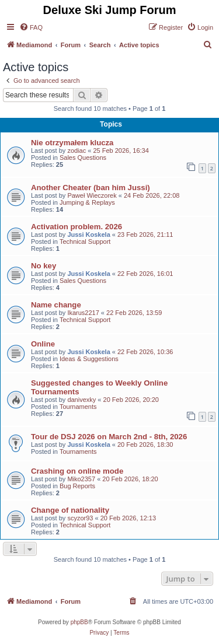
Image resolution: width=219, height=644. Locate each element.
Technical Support (85, 242)
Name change (56, 305)
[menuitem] (31, 27)
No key (44, 266)
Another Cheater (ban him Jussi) (91, 188)
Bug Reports (77, 486)
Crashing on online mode (77, 471)
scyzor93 (80, 518)
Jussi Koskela (88, 235)
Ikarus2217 (83, 313)
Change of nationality (70, 510)
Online (43, 344)
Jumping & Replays (87, 202)
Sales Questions (83, 157)
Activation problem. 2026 (77, 227)
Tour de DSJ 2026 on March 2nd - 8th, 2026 (109, 437)
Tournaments (78, 407)
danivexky (81, 400)
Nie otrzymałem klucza (72, 143)
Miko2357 (81, 479)
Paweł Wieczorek (92, 195)
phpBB (79, 622)
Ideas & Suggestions (89, 359)
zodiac (77, 150)
